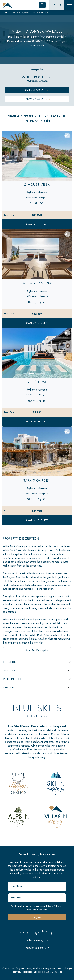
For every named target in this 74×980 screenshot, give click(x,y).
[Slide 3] (43, 176)
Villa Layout (12, 671)
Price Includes (13, 679)
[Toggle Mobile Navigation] (69, 5)
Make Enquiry (37, 90)
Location (10, 662)
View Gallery (37, 99)
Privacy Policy (53, 906)
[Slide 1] (31, 176)
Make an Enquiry (37, 224)
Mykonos (25, 12)
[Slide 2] (37, 176)
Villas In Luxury (37, 941)
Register (37, 917)
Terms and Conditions (37, 910)
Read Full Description (37, 651)
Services (9, 688)
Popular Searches (37, 948)
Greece (14, 12)
